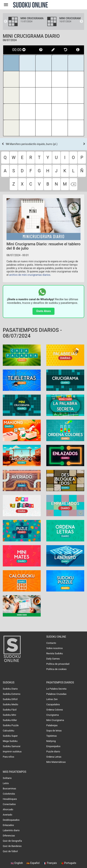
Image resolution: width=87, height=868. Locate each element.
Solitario (7, 778)
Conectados (9, 804)
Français (50, 863)
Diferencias (9, 836)
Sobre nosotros (54, 648)
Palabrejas (52, 725)
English (17, 863)
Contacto (51, 643)
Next (81, 21)
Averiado (8, 815)
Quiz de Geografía (12, 841)
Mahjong (51, 741)
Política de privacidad (58, 664)
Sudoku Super (10, 736)
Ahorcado (8, 809)
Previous (6, 21)
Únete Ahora (43, 311)
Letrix (6, 783)
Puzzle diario (53, 752)
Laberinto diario (11, 830)
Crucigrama (53, 715)
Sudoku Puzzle (11, 725)
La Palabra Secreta (56, 689)
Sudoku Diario (10, 689)
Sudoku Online (30, 5)
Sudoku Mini (9, 715)
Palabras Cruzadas (56, 694)
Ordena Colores (55, 710)
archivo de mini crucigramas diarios (30, 275)
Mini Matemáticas (56, 762)
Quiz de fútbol (10, 851)
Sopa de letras (54, 731)
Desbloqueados (11, 820)
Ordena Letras (54, 757)
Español (33, 863)
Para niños (8, 757)
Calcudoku (8, 731)
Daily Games (53, 659)
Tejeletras (51, 736)
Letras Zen (52, 699)
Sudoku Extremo (12, 694)
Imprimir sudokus (12, 752)
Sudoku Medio (11, 704)
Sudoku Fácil (10, 710)
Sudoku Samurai (12, 746)
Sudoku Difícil (10, 699)
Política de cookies (56, 669)
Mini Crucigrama (55, 720)
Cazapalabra (53, 704)
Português (68, 863)
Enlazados (8, 825)
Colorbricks (9, 794)
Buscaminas (9, 789)
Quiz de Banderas (12, 846)
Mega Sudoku (10, 741)
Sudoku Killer (10, 720)
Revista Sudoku (55, 653)
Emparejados (53, 746)
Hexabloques (10, 799)
